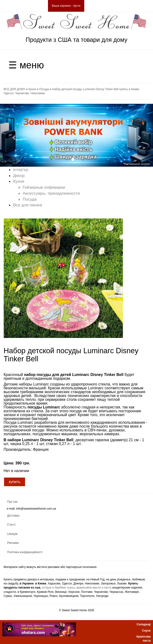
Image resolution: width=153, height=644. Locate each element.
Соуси (146, 631)
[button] (11, 135)
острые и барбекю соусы (58, 588)
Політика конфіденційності (25, 552)
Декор (19, 176)
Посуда (44, 89)
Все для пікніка (28, 205)
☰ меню (26, 65)
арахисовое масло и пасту (94, 588)
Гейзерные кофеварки (44, 187)
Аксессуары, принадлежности (51, 193)
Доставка (13, 516)
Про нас (13, 502)
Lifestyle (12, 534)
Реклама (13, 543)
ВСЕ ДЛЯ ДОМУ (14, 89)
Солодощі (144, 624)
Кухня (32, 89)
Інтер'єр (21, 170)
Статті (11, 525)
